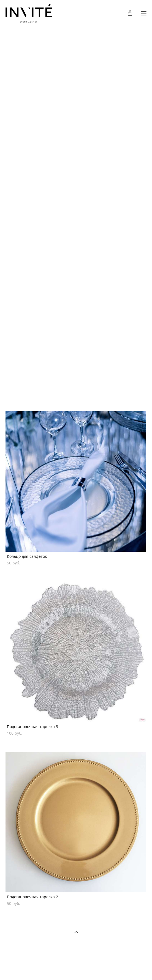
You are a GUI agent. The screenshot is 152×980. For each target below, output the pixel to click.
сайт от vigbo (76, 967)
